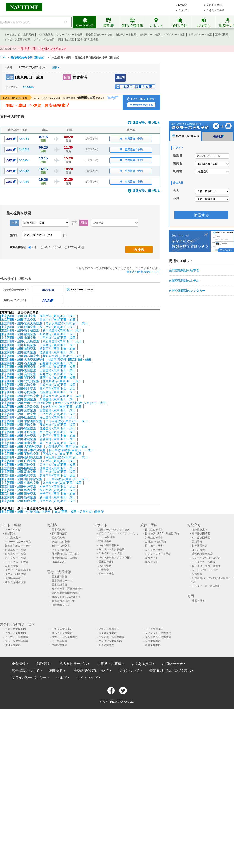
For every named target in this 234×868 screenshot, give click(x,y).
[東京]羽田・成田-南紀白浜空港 (21, 457)
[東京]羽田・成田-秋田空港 (18, 327)
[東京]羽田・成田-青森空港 (18, 320)
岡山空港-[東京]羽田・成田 (58, 443)
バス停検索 (105, 566)
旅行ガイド (152, 558)
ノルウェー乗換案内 (17, 637)
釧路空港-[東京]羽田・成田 (58, 399)
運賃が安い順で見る (146, 123)
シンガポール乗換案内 (111, 637)
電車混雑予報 (59, 585)
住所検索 (104, 570)
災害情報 (197, 574)
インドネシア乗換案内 (158, 637)
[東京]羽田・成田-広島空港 (18, 345)
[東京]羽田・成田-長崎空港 (18, 425)
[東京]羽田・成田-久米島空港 (20, 483)
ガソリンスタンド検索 (111, 549)
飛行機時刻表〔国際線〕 (66, 558)
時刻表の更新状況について (143, 272)
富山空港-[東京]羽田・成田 (58, 472)
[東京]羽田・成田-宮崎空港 (18, 385)
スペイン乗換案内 (62, 633)
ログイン (183, 10)
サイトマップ (87, 678)
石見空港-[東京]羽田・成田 (58, 363)
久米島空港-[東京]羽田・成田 (62, 483)
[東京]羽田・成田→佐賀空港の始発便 (26, 512)
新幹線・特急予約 (155, 542)
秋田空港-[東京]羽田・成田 (58, 327)
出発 (10, 77)
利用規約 (56, 671)
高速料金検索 (66, 39)
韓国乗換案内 (153, 641)
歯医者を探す (106, 562)
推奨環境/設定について (91, 671)
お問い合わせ (172, 664)
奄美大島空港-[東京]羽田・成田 (67, 323)
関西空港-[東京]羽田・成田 (58, 378)
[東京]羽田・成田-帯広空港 (18, 432)
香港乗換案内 (13, 645)
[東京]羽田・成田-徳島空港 (18, 468)
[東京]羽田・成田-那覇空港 (18, 439)
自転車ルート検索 (150, 35)
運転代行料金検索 (88, 39)
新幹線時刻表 (59, 533)
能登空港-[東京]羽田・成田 (58, 428)
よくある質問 (142, 664)
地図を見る (198, 601)
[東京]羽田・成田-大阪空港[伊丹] (22, 360)
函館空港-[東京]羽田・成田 (58, 349)
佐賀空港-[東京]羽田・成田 (58, 352)
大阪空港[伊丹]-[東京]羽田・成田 (69, 360)
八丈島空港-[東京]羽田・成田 (62, 341)
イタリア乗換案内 (15, 633)
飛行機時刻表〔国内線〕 (66, 554)
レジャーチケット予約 (158, 554)
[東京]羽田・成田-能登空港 (18, 428)
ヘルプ (61, 678)
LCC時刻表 (58, 562)
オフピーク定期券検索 (17, 39)
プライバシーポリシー (29, 678)
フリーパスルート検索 (69, 35)
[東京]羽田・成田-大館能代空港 (21, 447)
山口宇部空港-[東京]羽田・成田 (67, 479)
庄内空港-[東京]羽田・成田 (58, 461)
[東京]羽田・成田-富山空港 (18, 472)
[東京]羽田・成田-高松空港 (18, 465)
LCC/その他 (76, 247)
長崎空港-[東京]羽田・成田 (58, 425)
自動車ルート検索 (126, 35)
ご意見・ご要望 (215, 10)
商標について (129, 671)
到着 (67, 77)
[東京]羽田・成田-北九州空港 (20, 381)
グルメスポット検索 (110, 553)
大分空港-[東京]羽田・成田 (58, 436)
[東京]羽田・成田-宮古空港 (18, 410)
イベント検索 (106, 574)
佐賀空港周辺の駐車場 (184, 270)
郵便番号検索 (200, 546)
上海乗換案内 (106, 645)
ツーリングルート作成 (205, 570)
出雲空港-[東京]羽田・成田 (58, 370)
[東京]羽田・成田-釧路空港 (18, 399)
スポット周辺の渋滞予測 (66, 597)
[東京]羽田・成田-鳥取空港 (18, 475)
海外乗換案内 (200, 530)
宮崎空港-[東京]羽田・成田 (58, 385)
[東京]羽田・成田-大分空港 (18, 436)
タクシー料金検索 (44, 39)
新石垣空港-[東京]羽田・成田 (62, 356)
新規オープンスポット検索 (114, 530)
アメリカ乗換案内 (15, 629)
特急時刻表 (58, 538)
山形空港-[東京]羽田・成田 (58, 338)
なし (35, 247)
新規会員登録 (214, 5)
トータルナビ (12, 35)
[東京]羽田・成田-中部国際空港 (21, 421)
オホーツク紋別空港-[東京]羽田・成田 (80, 403)
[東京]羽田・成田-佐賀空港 (18, 352)
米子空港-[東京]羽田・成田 (58, 494)
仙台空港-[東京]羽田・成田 (58, 501)
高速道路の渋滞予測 (63, 601)
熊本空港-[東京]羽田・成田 (58, 388)
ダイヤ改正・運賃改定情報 (67, 589)
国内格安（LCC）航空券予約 (162, 533)
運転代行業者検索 (202, 554)
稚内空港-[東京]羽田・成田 (58, 490)
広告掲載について (26, 671)
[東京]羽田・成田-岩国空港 (18, 367)
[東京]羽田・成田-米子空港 (18, 494)
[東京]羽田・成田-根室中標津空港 (23, 450)
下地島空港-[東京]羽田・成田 (62, 454)
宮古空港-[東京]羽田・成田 (58, 410)
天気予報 (197, 542)
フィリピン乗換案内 (110, 641)
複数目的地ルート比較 (99, 35)
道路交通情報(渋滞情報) (66, 593)
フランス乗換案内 (109, 629)
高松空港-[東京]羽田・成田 (58, 465)
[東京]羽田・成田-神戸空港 (18, 486)
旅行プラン (152, 562)
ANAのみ (28, 87)
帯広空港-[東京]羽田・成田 (58, 432)
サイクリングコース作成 (206, 566)
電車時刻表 (58, 530)
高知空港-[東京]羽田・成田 (58, 374)
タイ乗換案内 (59, 641)
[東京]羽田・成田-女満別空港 (20, 407)
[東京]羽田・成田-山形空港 (18, 338)
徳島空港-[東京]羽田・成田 (58, 468)
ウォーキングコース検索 (206, 558)
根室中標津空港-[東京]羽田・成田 (71, 450)
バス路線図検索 (201, 538)
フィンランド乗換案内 (158, 633)
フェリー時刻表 (61, 550)
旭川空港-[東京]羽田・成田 (58, 316)
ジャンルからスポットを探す (115, 557)
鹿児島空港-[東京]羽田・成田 (62, 396)
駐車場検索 (105, 541)
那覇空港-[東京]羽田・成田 (58, 439)
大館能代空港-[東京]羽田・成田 (67, 447)
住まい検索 (198, 550)
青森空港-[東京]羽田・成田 (58, 320)
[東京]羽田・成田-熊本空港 (18, 388)
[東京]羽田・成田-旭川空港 (18, 316)
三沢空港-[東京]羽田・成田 (58, 414)
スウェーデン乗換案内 (65, 637)
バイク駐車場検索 (109, 545)
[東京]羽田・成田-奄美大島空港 (21, 323)
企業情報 (19, 664)
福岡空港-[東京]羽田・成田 (58, 334)
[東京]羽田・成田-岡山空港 (18, 443)
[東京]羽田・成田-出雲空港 (18, 370)
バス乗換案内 (45, 35)
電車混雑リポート (62, 581)
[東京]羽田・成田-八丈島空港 (20, 341)
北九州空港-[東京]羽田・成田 (62, 381)
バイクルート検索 (174, 35)
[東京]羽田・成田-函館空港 (18, 349)
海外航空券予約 (154, 538)
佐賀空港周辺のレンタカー (187, 291)
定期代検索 (222, 35)
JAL (59, 247)
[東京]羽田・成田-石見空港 (18, 363)
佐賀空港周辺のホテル (184, 281)
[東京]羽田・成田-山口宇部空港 (21, 479)
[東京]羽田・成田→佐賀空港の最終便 (79, 512)
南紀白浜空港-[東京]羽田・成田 (67, 457)
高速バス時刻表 (61, 546)
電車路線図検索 (201, 533)
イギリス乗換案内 (62, 629)
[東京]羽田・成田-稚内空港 (18, 490)
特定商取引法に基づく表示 (170, 671)
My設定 (183, 5)
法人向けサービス (73, 664)
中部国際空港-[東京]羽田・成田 (67, 421)
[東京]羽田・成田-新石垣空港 (20, 356)
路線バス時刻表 (61, 542)
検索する (201, 215)
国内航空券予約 (154, 530)
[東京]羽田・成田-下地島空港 (20, 454)
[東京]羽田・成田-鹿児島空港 (20, 396)
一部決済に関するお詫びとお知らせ (42, 49)
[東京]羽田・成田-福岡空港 (18, 334)
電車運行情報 (59, 577)
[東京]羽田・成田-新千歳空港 (20, 330)
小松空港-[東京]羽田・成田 (58, 392)
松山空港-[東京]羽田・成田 (58, 417)
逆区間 (120, 77)
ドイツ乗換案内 (154, 629)
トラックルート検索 (200, 35)
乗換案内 (29, 35)
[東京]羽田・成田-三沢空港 (18, 414)
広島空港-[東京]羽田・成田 (58, 345)
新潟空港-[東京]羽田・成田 (58, 497)
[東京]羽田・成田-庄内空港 (18, 461)
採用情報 (42, 664)
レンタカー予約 (154, 550)
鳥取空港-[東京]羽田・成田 (58, 475)
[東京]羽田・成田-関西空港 (18, 378)
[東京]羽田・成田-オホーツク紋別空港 (26, 403)
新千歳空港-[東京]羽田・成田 (62, 330)
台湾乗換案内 (59, 645)
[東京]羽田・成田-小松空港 (18, 392)
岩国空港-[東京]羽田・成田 (58, 367)
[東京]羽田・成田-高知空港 (18, 374)
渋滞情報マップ (61, 605)
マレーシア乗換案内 (17, 641)
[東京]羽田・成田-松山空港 (18, 417)
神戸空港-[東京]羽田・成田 (58, 486)
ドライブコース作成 (204, 562)
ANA (47, 247)
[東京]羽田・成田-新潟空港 (18, 497)
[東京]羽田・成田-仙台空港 (18, 501)
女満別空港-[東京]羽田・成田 (62, 407)
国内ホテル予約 (154, 546)
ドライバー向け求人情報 (206, 586)
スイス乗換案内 (107, 633)
